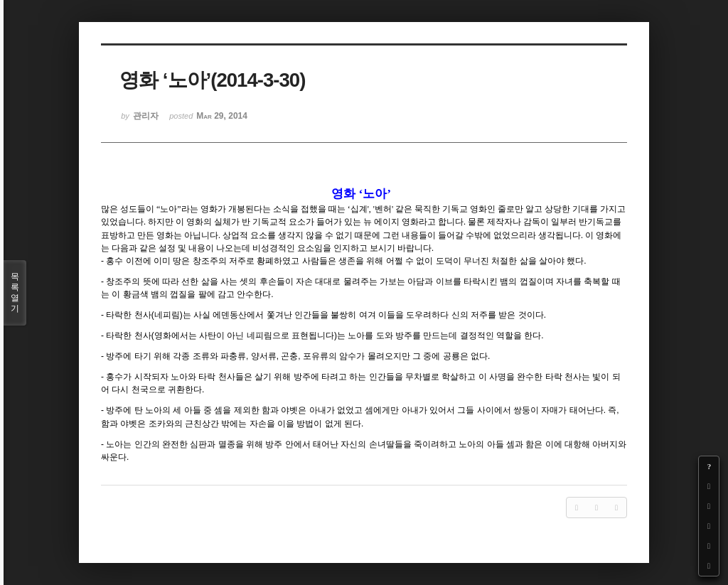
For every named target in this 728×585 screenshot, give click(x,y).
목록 (15, 293)
